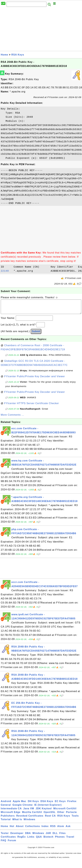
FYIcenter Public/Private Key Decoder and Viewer (35, 379)
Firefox (72, 804)
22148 (6, 271)
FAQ (3, 843)
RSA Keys (18, 55)
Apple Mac (20, 804)
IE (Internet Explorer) (48, 808)
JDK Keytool (44, 812)
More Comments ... (12, 418)
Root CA (50, 819)
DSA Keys (47, 804)
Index (45, 829)
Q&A (39, 840)
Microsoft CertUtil (65, 812)
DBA (28, 836)
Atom (61, 829)
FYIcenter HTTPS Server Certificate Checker (32, 406)
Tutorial (6, 822)
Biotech (48, 840)
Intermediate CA (11, 812)
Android (6, 804)
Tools (75, 819)
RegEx (22, 840)
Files (62, 836)
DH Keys (33, 804)
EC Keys (60, 804)
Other (61, 815)
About (20, 829)
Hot (12, 829)
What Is (17, 822)
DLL (55, 836)
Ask (68, 829)
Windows (29, 822)
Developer (17, 836)
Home (4, 55)
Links (31, 840)
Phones (60, 840)
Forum (12, 843)
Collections (33, 829)
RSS (53, 829)
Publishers (8, 819)
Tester (5, 836)
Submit (36, 334)
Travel (70, 840)
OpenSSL (50, 815)
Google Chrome (23, 808)
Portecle (71, 815)
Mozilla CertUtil (32, 815)
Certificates (8, 840)
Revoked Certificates (30, 819)
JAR (48, 836)
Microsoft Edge (11, 815)
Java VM (29, 812)
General (6, 808)
